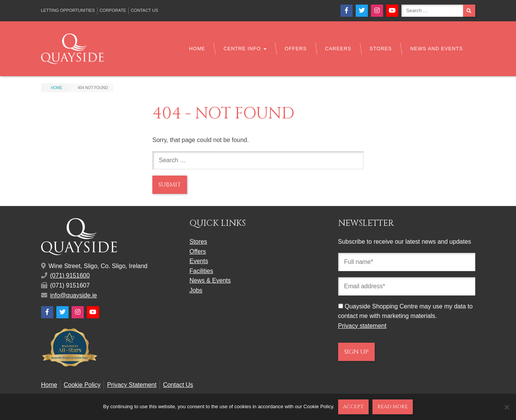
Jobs (196, 290)
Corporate (113, 10)
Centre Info (245, 49)
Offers (296, 49)
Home (197, 49)
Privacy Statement (132, 385)
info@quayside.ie (74, 295)
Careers (338, 49)
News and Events (436, 49)
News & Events (210, 280)
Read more (393, 407)
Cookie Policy (82, 385)
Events (199, 261)
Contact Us (144, 10)
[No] (506, 407)
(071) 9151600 (70, 275)
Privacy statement (362, 326)
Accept (353, 407)
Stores (381, 49)
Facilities (201, 271)
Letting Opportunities (68, 10)
